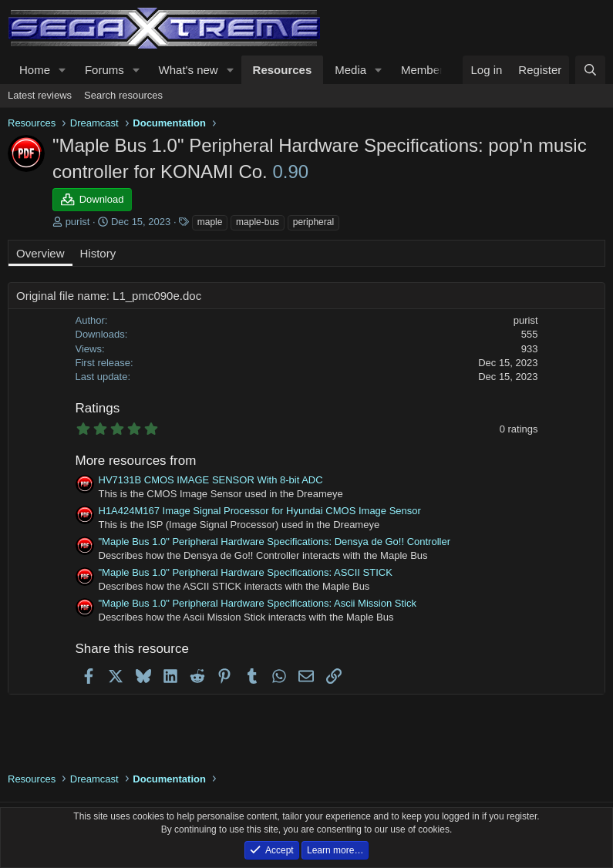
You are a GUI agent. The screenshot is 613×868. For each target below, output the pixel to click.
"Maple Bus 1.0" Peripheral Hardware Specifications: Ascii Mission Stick (258, 603)
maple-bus (258, 222)
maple (210, 222)
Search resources (123, 95)
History (98, 253)
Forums (104, 70)
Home (35, 70)
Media (350, 70)
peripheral (313, 222)
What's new (189, 70)
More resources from (136, 461)
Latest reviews (40, 95)
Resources (283, 70)
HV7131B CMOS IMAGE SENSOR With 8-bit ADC (211, 480)
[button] (62, 70)
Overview (40, 253)
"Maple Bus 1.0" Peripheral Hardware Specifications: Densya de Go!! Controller (275, 542)
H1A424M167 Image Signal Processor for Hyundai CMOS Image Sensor (260, 511)
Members (425, 70)
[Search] (590, 70)
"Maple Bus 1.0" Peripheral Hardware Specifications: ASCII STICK (246, 572)
